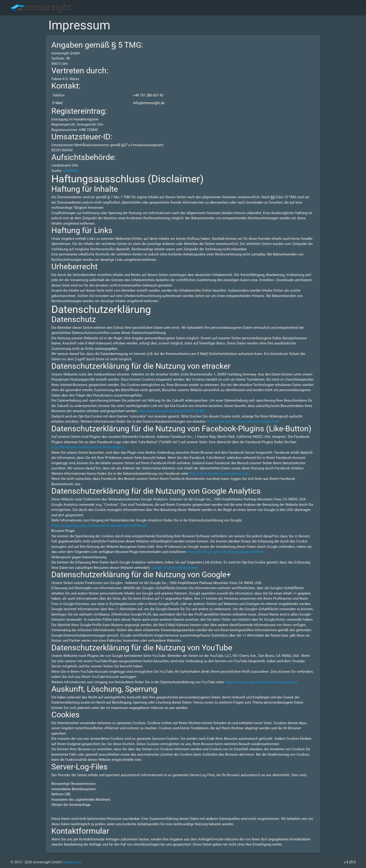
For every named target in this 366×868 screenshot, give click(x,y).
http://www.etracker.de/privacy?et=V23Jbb (171, 411)
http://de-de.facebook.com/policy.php (219, 474)
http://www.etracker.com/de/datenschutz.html (243, 422)
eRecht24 (70, 171)
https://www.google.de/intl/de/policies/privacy (261, 682)
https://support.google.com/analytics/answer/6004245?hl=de (99, 526)
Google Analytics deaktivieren (174, 568)
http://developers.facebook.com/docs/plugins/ (88, 447)
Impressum (73, 862)
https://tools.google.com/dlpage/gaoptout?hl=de (226, 552)
